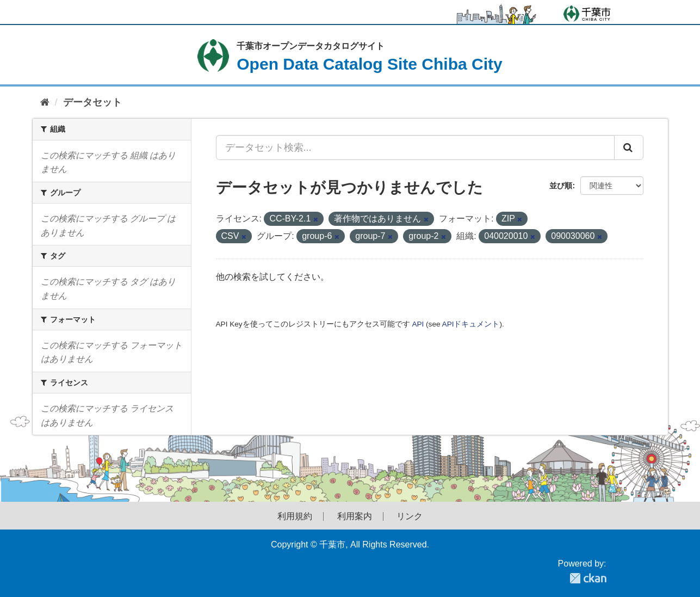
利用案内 (355, 516)
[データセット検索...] (415, 147)
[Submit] (629, 147)
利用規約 (295, 516)
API (418, 324)
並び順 (561, 186)
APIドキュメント (471, 324)
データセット (92, 102)
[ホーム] (45, 103)
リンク (410, 516)
